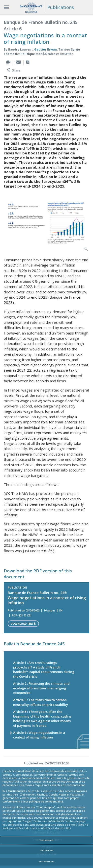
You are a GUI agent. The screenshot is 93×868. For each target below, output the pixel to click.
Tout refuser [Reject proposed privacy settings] (46, 850)
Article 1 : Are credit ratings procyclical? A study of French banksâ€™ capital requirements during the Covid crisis (44, 669)
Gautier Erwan (46, 49)
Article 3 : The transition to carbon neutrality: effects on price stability (41, 702)
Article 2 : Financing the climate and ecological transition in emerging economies (41, 688)
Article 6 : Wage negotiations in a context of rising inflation (39, 734)
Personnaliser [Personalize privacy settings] (46, 862)
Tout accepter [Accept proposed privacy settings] (47, 840)
